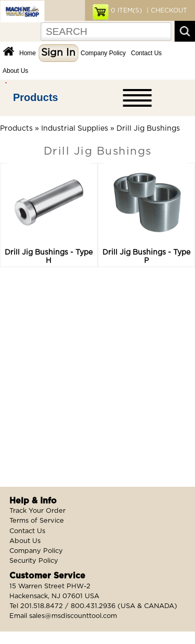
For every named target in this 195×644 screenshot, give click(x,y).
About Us (15, 71)
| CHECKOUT (166, 10)
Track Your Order (37, 511)
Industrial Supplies (75, 129)
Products (36, 97)
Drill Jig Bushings (148, 129)
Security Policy (34, 561)
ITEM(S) (126, 10)
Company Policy (103, 53)
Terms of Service (37, 521)
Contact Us (146, 53)
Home (28, 53)
